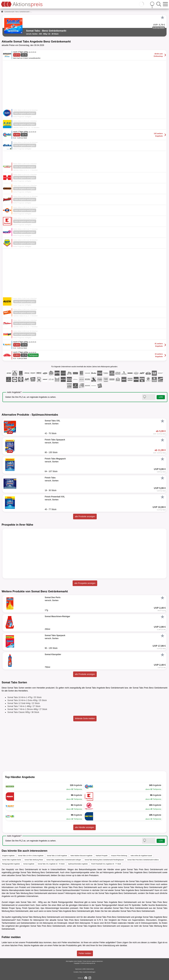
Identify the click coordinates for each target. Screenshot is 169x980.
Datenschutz (90, 969)
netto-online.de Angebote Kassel (141, 856)
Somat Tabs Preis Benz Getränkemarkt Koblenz (143, 860)
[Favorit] (162, 18)
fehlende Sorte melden (85, 719)
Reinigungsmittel (65, 902)
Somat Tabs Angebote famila (12, 860)
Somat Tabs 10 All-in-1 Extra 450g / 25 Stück (27, 700)
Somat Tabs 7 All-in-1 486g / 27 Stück (24, 706)
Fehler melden (85, 953)
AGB (84, 969)
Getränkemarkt (9, 12)
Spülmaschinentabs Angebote (78, 864)
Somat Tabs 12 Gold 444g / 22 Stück (24, 703)
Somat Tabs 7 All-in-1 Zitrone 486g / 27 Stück (27, 709)
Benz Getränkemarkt (22, 12)
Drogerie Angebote (8, 856)
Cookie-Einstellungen (89, 972)
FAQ (81, 972)
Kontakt (76, 972)
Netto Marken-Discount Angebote (81, 856)
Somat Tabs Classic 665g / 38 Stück (23, 712)
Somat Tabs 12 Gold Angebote (57, 856)
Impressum (78, 969)
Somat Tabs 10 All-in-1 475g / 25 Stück (25, 697)
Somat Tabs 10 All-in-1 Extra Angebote (31, 856)
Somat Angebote (29, 864)
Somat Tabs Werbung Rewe (34, 860)
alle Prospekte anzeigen (85, 583)
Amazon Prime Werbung (119, 856)
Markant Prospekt (102, 856)
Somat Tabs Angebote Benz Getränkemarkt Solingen (64, 860)
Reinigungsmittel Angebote (11, 864)
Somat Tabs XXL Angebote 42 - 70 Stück (51, 864)
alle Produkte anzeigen (85, 517)
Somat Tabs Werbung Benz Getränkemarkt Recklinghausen (104, 860)
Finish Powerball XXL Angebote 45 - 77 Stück (106, 864)
